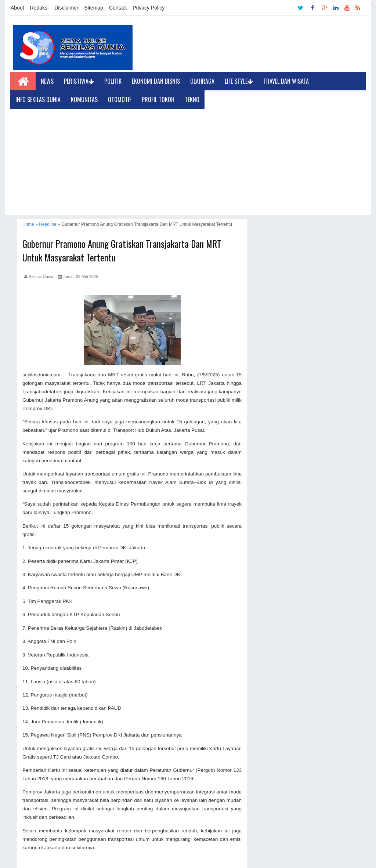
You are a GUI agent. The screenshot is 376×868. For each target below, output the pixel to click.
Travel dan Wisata (286, 81)
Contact (118, 8)
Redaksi (39, 8)
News (47, 81)
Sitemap (94, 8)
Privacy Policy (149, 8)
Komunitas (84, 100)
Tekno (192, 100)
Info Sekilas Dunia (38, 100)
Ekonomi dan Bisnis (156, 81)
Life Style (239, 81)
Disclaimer (66, 8)
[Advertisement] (188, 164)
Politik (113, 81)
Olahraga (202, 81)
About (17, 8)
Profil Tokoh (158, 100)
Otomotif (120, 100)
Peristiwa (79, 81)
